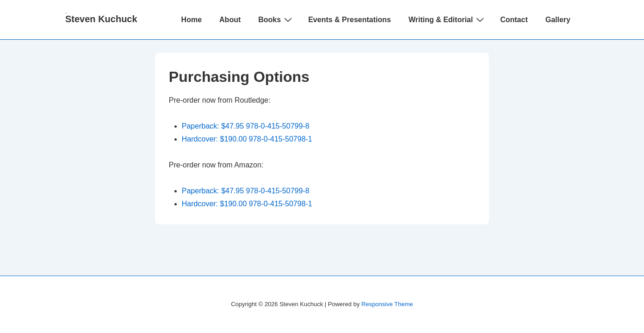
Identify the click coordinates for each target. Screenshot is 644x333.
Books (276, 19)
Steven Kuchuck (101, 19)
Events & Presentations (350, 20)
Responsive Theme (387, 304)
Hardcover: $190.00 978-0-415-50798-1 (247, 139)
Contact (514, 20)
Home (192, 20)
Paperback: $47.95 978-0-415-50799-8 (246, 126)
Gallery (558, 20)
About (230, 20)
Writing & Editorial (447, 19)
